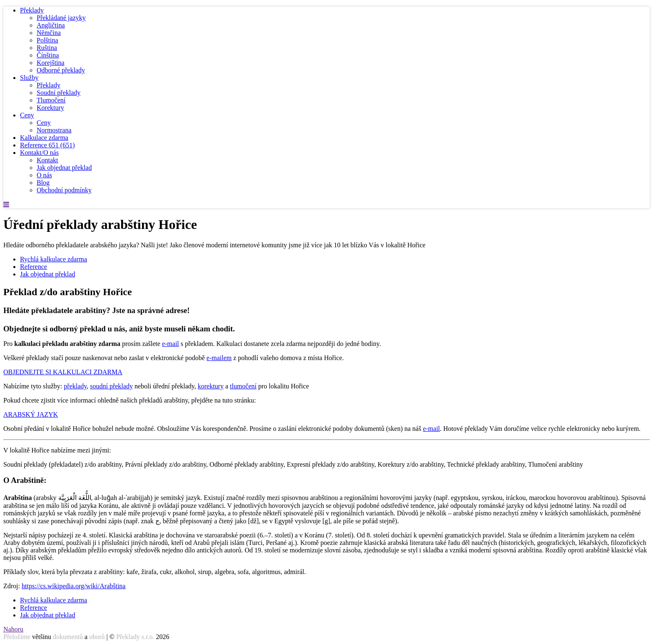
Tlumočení (51, 100)
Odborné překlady (61, 70)
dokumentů (68, 637)
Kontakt (47, 160)
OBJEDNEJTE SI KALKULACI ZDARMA (63, 372)
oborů (97, 637)
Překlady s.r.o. (135, 637)
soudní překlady (111, 386)
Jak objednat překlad (64, 168)
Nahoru (13, 629)
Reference (47, 145)
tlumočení (243, 386)
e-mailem (219, 358)
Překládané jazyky (61, 18)
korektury (211, 386)
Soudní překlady (59, 93)
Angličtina (51, 25)
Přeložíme (17, 637)
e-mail (171, 344)
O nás (44, 175)
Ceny (27, 115)
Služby (29, 78)
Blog (43, 183)
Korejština (51, 63)
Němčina (49, 33)
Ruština (47, 48)
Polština (47, 40)
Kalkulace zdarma (44, 138)
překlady (75, 386)
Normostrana (54, 130)
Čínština (48, 55)
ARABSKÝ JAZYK (31, 414)
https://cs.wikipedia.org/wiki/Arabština (74, 586)
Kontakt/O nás (39, 153)
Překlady (32, 10)
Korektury (50, 108)
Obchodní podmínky (64, 190)
